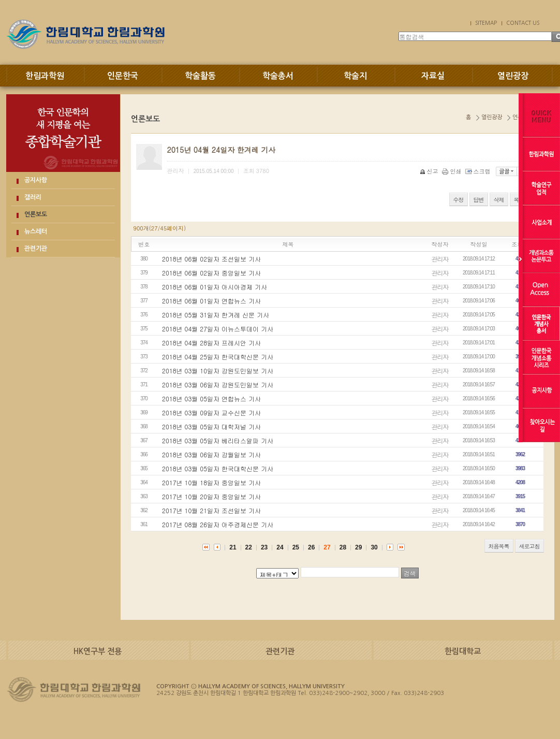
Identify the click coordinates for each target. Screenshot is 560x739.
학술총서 (278, 76)
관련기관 (36, 249)
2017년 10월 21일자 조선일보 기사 (211, 510)
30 (374, 547)
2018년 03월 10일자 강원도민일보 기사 (218, 371)
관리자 (440, 259)
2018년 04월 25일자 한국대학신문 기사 (218, 357)
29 (358, 547)
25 (296, 547)
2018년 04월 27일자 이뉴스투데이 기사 (218, 329)
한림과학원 (45, 76)
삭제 (499, 200)
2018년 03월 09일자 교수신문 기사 (211, 412)
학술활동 (200, 76)
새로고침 (529, 546)
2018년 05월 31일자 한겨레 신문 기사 (216, 315)
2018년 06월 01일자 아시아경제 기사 (215, 287)
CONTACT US (523, 23)
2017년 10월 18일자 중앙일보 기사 (211, 482)
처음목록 (499, 546)
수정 (459, 200)
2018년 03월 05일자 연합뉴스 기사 (211, 399)
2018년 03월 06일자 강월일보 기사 (211, 454)
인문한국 (123, 76)
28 (343, 547)
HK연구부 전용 (98, 651)
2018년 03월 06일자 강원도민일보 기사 (218, 385)
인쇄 (453, 171)
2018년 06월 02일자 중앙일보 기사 (211, 273)
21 (233, 547)
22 (249, 547)
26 (311, 547)
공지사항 (36, 180)
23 (264, 547)
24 (280, 547)
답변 (479, 200)
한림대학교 (463, 651)
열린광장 (513, 76)
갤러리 (33, 197)
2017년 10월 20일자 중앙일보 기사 (211, 496)
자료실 (433, 76)
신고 (430, 171)
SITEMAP (486, 23)
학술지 (355, 76)
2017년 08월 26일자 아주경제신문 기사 (218, 524)
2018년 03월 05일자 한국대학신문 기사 (218, 468)
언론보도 (36, 214)
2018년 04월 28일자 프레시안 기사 (211, 343)
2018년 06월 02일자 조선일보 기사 (211, 259)
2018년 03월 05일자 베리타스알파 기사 (218, 440)
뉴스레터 (36, 231)
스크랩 (479, 171)
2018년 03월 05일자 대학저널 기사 (211, 426)
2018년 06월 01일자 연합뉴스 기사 (211, 301)
